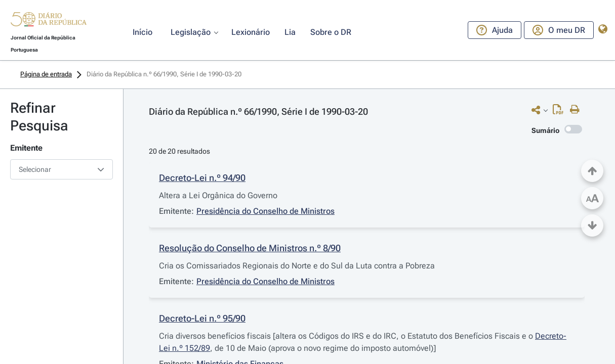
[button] (49, 21)
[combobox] (61, 169)
